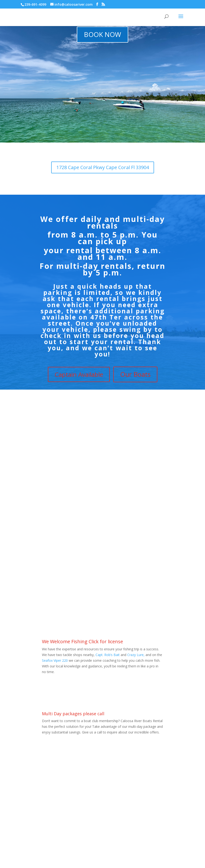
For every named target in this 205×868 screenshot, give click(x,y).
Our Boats (135, 374)
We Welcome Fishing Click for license (82, 641)
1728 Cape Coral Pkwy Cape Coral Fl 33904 (103, 167)
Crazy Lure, (136, 655)
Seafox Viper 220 (55, 660)
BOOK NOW (102, 34)
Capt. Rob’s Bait (108, 655)
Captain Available (79, 374)
